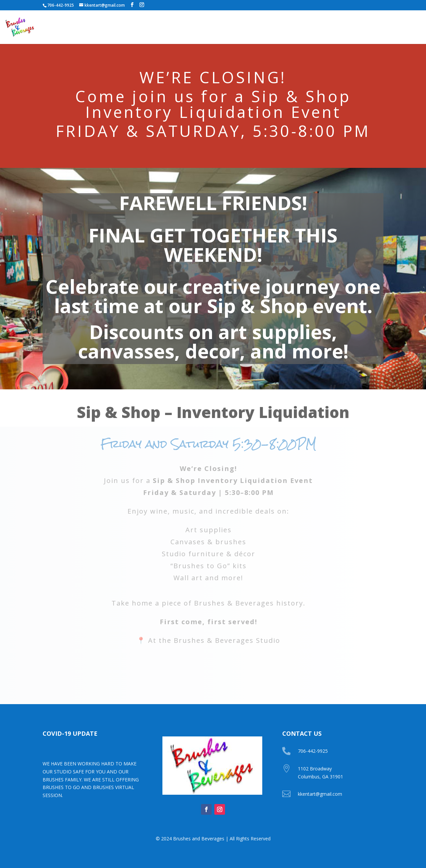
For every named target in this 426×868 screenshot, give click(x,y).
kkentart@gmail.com (320, 794)
